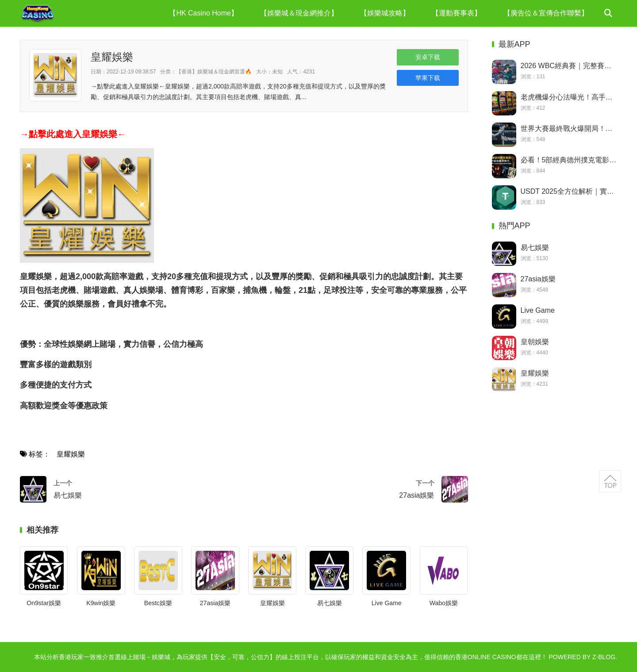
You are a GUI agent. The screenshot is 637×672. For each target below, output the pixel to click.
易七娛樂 (330, 603)
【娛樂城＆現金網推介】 (299, 13)
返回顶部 (610, 481)
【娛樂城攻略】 (385, 13)
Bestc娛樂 (158, 603)
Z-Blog (604, 657)
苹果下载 (428, 78)
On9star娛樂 (44, 603)
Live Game (387, 603)
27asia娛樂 (215, 603)
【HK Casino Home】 (203, 13)
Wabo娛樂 (444, 603)
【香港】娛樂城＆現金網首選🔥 (214, 72)
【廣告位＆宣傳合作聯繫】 (546, 13)
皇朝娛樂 (535, 342)
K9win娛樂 (101, 603)
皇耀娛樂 (71, 454)
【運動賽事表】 (457, 13)
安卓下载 (428, 57)
